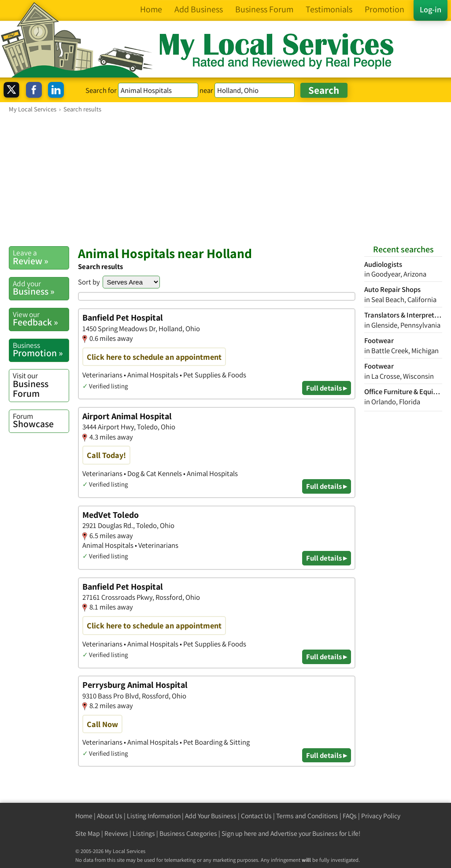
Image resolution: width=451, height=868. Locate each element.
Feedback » (41, 319)
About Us (110, 816)
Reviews (116, 833)
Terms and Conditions (307, 816)
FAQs (350, 816)
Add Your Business (211, 816)
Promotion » (41, 350)
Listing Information (154, 816)
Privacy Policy (381, 816)
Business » (41, 288)
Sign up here (239, 833)
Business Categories (188, 833)
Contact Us (256, 816)
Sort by (89, 282)
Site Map (88, 833)
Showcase (41, 421)
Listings (144, 833)
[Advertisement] (225, 179)
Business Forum (41, 385)
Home (84, 816)
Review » (41, 257)
